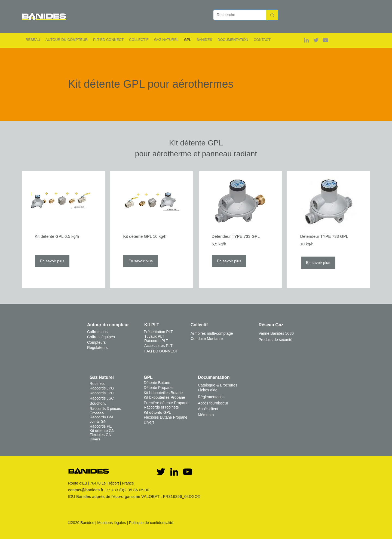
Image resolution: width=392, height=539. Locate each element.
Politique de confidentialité (151, 523)
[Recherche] (236, 15)
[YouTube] (188, 472)
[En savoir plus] (52, 261)
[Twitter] (161, 472)
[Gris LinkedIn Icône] (306, 40)
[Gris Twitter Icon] (316, 40)
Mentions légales (111, 523)
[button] (33, 40)
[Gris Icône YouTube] (325, 40)
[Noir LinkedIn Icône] (174, 472)
